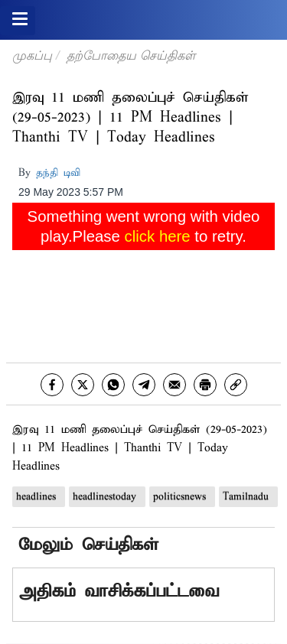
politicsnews (182, 497)
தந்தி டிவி (58, 173)
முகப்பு (32, 55)
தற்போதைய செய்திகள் (130, 55)
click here (158, 236)
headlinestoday (107, 497)
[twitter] (83, 385)
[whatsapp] (113, 385)
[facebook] (52, 385)
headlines (39, 497)
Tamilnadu (248, 497)
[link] (236, 385)
